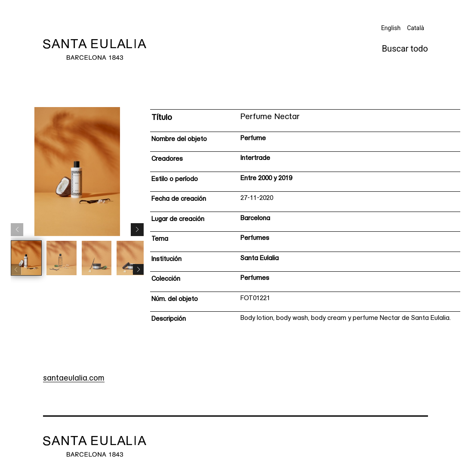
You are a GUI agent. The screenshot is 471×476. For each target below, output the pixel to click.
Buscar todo (405, 49)
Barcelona (255, 219)
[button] (137, 230)
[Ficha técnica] (305, 219)
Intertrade (255, 158)
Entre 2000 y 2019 (266, 179)
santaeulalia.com (74, 379)
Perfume (253, 139)
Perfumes (255, 238)
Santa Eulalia (260, 259)
